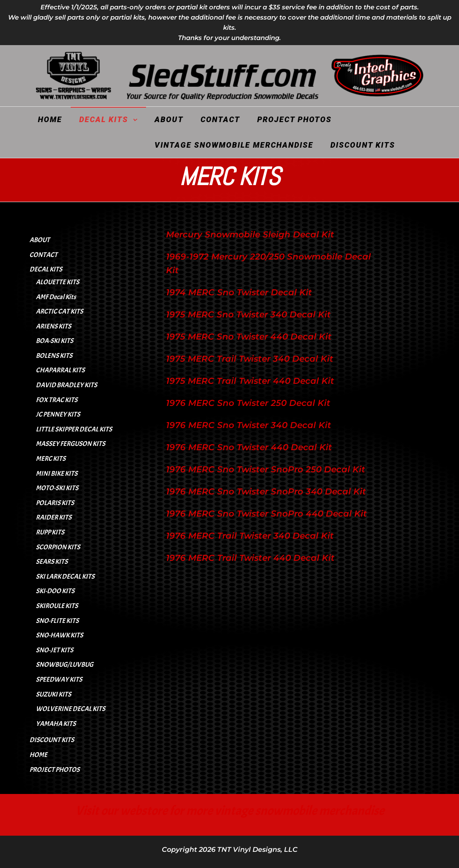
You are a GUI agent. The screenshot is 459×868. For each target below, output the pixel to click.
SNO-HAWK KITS (59, 635)
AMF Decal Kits (56, 297)
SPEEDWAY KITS (59, 680)
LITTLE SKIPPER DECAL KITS (74, 429)
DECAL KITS (104, 119)
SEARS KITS (52, 562)
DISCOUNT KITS (363, 145)
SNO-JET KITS (55, 650)
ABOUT (169, 119)
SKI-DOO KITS (55, 591)
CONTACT (220, 119)
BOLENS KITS (54, 356)
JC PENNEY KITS (58, 414)
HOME (50, 119)
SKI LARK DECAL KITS (65, 577)
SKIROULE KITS (57, 606)
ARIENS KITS (53, 326)
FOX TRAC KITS (57, 400)
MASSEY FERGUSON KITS (70, 444)
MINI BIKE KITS (57, 474)
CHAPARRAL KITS (60, 370)
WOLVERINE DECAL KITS (70, 709)
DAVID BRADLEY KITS (66, 385)
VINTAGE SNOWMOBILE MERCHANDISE (234, 145)
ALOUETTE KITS (57, 282)
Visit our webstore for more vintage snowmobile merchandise (230, 811)
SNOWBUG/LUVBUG (65, 665)
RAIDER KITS (54, 517)
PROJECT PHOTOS (294, 119)
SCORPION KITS (58, 547)
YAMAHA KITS (56, 724)
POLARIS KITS (55, 503)
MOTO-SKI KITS (57, 488)
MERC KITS (51, 459)
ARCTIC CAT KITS (59, 311)
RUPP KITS (50, 532)
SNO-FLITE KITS (57, 621)
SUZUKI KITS (53, 694)
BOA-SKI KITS (55, 341)
